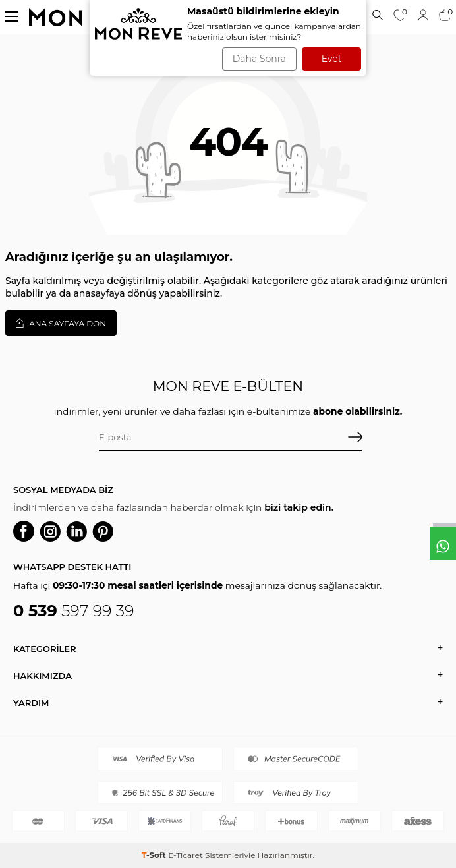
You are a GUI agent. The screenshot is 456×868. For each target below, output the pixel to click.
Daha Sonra (259, 59)
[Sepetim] (445, 17)
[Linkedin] (76, 531)
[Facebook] (24, 531)
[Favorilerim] (400, 17)
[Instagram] (50, 531)
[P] (103, 531)
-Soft (155, 855)
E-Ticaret (185, 855)
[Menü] (12, 16)
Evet (332, 59)
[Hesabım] (423, 15)
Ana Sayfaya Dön (61, 323)
